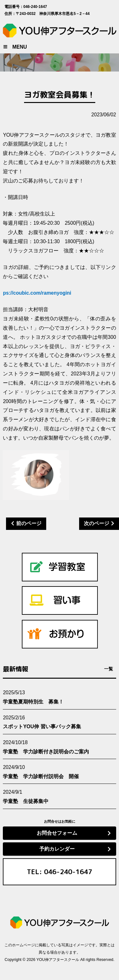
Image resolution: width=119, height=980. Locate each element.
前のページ (29, 523)
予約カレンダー (57, 849)
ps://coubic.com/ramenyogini (37, 293)
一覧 (109, 669)
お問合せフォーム (57, 833)
